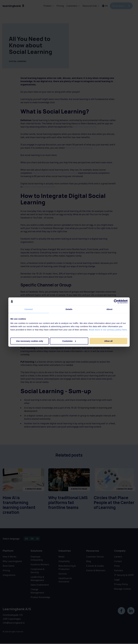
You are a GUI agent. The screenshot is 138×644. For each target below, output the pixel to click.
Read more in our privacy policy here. (108, 330)
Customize (69, 341)
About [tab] (109, 309)
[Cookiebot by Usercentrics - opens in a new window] (116, 301)
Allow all (108, 341)
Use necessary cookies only (30, 341)
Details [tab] (69, 309)
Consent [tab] (29, 309)
